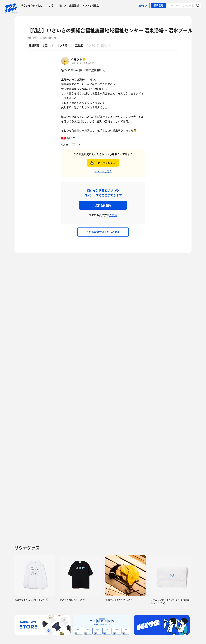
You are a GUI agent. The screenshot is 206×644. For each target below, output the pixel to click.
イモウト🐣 (78, 59)
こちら (113, 215)
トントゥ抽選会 (91, 5)
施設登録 (74, 5)
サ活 (51, 5)
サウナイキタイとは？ (33, 5)
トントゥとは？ (103, 171)
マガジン (61, 5)
